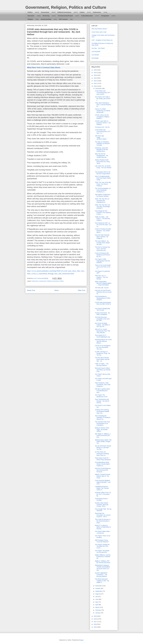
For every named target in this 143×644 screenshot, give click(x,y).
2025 (95, 73)
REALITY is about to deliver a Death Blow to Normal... (103, 527)
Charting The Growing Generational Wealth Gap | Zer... (102, 411)
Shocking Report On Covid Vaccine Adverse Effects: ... (103, 341)
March (97, 607)
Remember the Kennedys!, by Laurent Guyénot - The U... (103, 515)
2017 (95, 622)
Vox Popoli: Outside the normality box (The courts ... (102, 546)
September (99, 591)
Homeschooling (46, 19)
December (99, 88)
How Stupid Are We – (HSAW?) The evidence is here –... (103, 213)
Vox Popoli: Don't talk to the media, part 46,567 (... (103, 99)
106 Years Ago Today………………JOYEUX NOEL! (102, 137)
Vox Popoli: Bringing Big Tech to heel (102, 309)
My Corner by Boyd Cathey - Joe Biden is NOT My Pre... (102, 325)
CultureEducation (87, 16)
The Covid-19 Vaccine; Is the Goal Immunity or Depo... (103, 521)
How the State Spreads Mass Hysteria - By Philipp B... (102, 237)
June (97, 599)
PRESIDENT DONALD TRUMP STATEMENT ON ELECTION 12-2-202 (103, 568)
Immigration (105, 16)
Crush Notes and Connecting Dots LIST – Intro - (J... (103, 131)
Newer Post (31, 290)
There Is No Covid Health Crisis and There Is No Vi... (103, 267)
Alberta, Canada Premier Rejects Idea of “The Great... (103, 476)
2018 (95, 619)
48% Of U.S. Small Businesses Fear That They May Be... (103, 331)
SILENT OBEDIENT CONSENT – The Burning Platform (101, 575)
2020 (95, 86)
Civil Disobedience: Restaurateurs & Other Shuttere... (103, 298)
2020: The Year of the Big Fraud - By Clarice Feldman (103, 184)
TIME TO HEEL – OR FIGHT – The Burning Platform (102, 219)
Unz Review (95, 55)
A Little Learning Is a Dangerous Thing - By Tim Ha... (103, 353)
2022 (95, 81)
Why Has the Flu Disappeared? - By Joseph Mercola (102, 156)
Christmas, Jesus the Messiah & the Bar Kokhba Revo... (102, 150)
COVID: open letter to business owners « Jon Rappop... (103, 123)
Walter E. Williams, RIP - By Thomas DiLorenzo (103, 562)
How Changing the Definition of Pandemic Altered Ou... (103, 417)
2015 (95, 627)
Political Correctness (64, 12)
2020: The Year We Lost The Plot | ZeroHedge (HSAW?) (102, 207)
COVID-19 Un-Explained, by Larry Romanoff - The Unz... (103, 347)
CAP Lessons (63, 19)
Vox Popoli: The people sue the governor (102, 551)
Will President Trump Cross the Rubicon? (102, 541)
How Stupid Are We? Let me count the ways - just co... (103, 225)
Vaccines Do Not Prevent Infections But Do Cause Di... (103, 292)
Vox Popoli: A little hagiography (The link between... (102, 261)
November (99, 586)
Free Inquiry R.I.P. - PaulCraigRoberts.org (102, 336)
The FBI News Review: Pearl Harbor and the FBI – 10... (102, 359)
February (98, 610)
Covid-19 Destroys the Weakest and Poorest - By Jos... (103, 255)
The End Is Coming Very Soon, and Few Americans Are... (103, 249)
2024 (95, 75)
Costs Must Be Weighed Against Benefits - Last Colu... (103, 482)
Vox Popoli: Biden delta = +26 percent (103, 532)
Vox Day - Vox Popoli (98, 48)
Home (57, 290)
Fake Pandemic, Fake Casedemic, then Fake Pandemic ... (103, 385)
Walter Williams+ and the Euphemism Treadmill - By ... (103, 557)
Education (31, 16)
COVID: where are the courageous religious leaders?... (102, 117)
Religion (30, 19)
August (98, 594)
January (98, 613)
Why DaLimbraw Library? (99, 29)
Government (45, 12)
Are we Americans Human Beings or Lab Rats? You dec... (103, 448)
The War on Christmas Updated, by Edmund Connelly (102, 144)
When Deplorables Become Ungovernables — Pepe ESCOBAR (103, 283)
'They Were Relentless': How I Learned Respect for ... (103, 105)
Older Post (82, 290)
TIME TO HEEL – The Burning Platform (102, 365)
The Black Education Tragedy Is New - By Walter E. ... (102, 581)
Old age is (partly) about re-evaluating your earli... (102, 391)
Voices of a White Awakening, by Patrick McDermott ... (103, 111)
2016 (95, 624)
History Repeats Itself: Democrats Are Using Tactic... (102, 162)
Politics (30, 12)
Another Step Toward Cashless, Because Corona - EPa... (102, 505)
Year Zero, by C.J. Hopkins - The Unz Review (102, 277)
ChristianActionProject (65, 16)
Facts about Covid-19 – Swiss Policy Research (103, 459)
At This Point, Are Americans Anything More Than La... (102, 454)
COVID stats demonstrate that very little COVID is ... (103, 304)
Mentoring (46, 16)
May (97, 602)
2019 (95, 616)
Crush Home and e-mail (99, 32)
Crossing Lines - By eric (102, 127)
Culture (82, 12)
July (97, 597)
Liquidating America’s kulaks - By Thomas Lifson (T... (102, 488)
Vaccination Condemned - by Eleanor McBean (103, 195)
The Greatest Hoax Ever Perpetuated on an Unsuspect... (103, 423)
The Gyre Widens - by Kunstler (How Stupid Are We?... (102, 243)
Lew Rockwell (96, 52)
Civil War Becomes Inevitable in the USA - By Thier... (103, 319)
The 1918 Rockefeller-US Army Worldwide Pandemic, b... (103, 190)
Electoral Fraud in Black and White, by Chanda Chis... (103, 370)
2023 (95, 78)
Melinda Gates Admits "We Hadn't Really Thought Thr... (103, 442)
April (97, 605)
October (98, 588)
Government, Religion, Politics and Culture (66, 7)
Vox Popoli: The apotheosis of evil (101, 396)
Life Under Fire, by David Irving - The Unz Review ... (103, 168)
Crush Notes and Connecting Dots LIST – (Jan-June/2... (103, 93)
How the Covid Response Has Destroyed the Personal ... (103, 470)
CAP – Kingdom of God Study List (102, 40)
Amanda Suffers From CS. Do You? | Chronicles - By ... (103, 494)
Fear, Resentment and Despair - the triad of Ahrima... (102, 401)
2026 (95, 70)
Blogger (81, 640)
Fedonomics (97, 12)
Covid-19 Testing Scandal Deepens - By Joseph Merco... (103, 231)
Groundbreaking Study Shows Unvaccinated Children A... (102, 464)
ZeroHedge (95, 58)
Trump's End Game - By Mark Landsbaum (102, 314)
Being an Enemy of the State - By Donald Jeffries (102, 430)
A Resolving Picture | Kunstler (101, 499)
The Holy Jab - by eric (102, 288)
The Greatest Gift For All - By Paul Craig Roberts (103, 173)
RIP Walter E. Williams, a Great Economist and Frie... (103, 436)
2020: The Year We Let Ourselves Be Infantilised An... (102, 201)
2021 (95, 83)
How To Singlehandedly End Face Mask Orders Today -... (103, 178)
